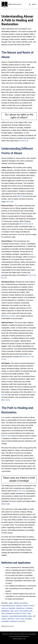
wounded (22, 621)
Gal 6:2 (27, 520)
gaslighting (5, 611)
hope (12, 611)
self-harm (11, 619)
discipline (12, 608)
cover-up (5, 608)
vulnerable (5, 621)
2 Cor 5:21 (21, 491)
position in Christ (21, 613)
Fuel (24, 639)
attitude (16, 603)
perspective (10, 613)
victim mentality (26, 619)
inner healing (24, 611)
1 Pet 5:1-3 (23, 141)
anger (11, 603)
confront (25, 606)
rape (29, 613)
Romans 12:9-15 (8, 316)
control (32, 606)
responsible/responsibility (18, 616)
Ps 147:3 (30, 275)
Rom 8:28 (5, 504)
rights (30, 616)
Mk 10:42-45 (25, 357)
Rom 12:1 (5, 400)
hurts (16, 611)
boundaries (24, 603)
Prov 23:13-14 (26, 224)
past (3, 613)
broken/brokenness (8, 606)
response (5, 616)
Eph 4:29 (21, 196)
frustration (29, 608)
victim (17, 619)
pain (31, 611)
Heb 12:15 (6, 436)
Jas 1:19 (10, 202)
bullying (19, 606)
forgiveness (20, 608)
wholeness (14, 621)
